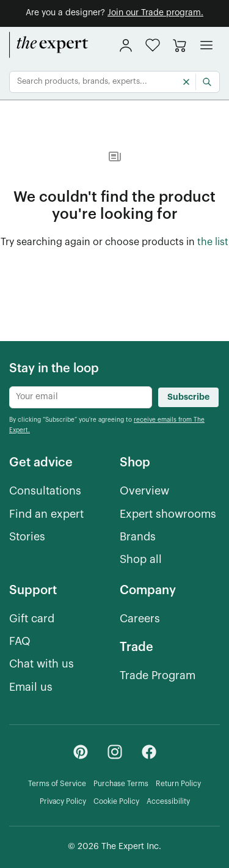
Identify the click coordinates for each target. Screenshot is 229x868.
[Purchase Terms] (121, 784)
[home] (49, 45)
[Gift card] (32, 619)
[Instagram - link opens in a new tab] (115, 752)
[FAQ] (20, 642)
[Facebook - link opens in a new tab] (149, 752)
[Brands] (138, 537)
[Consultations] (45, 491)
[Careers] (140, 619)
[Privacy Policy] (63, 802)
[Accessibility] (168, 802)
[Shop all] (141, 560)
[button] (153, 45)
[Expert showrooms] (168, 514)
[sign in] (126, 45)
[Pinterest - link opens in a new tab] (81, 752)
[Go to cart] (180, 45)
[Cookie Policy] (116, 802)
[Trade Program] (158, 676)
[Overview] (144, 491)
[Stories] (27, 537)
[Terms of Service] (57, 784)
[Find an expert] (46, 514)
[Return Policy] (178, 784)
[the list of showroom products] (213, 243)
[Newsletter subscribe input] (81, 397)
